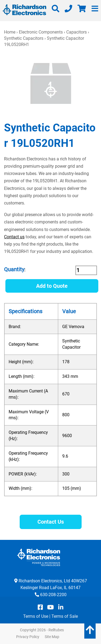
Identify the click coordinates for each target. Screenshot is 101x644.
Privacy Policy (28, 637)
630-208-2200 (53, 595)
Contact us (14, 237)
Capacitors (76, 32)
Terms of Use (36, 616)
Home (10, 32)
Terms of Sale (65, 616)
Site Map (52, 637)
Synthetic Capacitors (24, 38)
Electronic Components (41, 32)
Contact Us (51, 522)
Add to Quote (52, 286)
